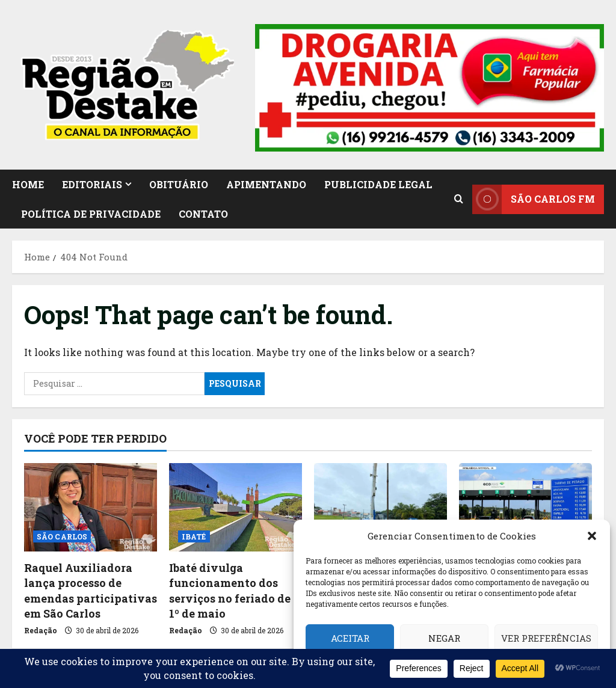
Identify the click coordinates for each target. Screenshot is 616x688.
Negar (444, 638)
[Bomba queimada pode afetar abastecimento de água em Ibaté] (380, 507)
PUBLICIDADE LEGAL (378, 184)
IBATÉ (194, 536)
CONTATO (203, 214)
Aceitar (350, 638)
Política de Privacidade (91, 214)
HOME (28, 184)
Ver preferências (546, 638)
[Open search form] (459, 199)
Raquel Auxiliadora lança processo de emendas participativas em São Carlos (91, 591)
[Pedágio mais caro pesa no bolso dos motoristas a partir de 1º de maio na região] (525, 507)
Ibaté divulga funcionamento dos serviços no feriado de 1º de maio (230, 591)
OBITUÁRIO (179, 184)
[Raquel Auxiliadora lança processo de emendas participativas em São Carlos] (91, 507)
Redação (41, 630)
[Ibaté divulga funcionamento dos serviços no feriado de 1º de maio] (236, 507)
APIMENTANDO (266, 184)
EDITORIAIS (92, 184)
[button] (592, 536)
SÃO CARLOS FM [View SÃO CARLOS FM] (534, 199)
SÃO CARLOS (62, 536)
